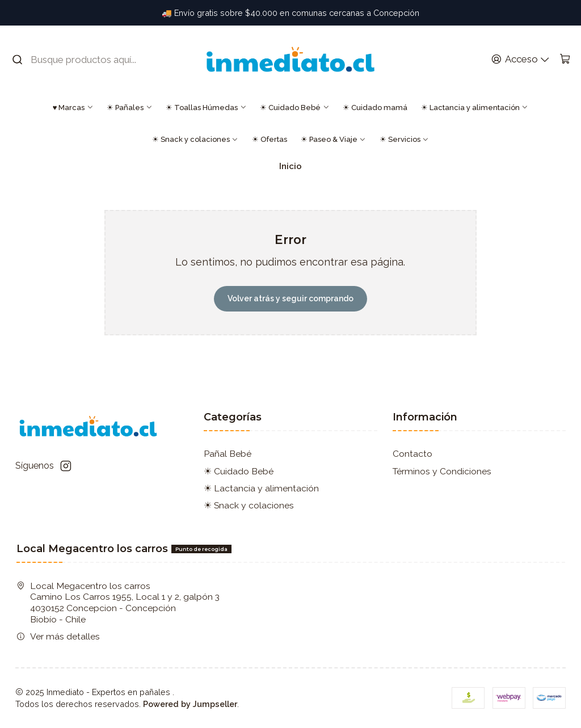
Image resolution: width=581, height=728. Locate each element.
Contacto (412, 454)
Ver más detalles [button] (58, 636)
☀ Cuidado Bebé (294, 108)
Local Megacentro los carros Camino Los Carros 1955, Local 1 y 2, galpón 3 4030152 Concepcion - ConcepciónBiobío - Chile (118, 603)
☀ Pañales (129, 108)
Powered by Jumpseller (190, 704)
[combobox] (83, 60)
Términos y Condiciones (442, 471)
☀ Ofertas (270, 139)
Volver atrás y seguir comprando (290, 298)
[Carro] (565, 60)
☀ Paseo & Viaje (333, 139)
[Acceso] (520, 60)
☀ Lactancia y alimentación (475, 108)
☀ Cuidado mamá (375, 108)
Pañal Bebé (228, 454)
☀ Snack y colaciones (195, 139)
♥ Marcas (73, 108)
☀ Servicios (404, 139)
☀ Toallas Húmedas (206, 108)
